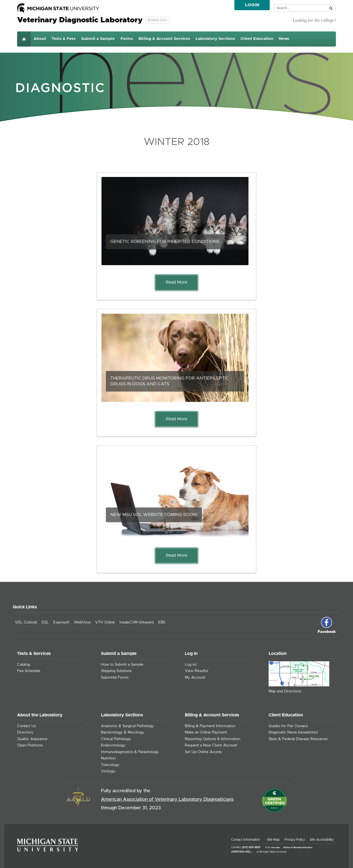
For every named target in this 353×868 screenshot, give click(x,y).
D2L (45, 622)
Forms (127, 39)
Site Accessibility (322, 840)
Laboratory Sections (215, 39)
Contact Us (26, 726)
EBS (162, 622)
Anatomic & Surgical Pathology (127, 726)
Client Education (257, 39)
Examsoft (61, 622)
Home (24, 39)
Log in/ (191, 665)
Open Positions (30, 745)
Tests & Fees (64, 39)
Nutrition (108, 758)
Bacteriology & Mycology (123, 732)
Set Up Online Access (203, 752)
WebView (82, 622)
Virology (108, 771)
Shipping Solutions (116, 671)
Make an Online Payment (206, 732)
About (40, 39)
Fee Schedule (29, 671)
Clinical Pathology (116, 739)
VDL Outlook (26, 622)
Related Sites (157, 20)
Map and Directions (285, 691)
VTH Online (105, 622)
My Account (195, 678)
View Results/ (197, 671)
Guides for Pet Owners (288, 726)
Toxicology (110, 765)
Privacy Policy (295, 840)
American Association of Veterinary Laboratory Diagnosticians (167, 799)
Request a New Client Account (211, 745)
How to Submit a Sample (122, 665)
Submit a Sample (98, 39)
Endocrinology (113, 745)
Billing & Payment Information (210, 726)
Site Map (273, 840)
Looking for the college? (314, 20)
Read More (176, 282)
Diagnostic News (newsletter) (293, 732)
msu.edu (276, 848)
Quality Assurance (32, 739)
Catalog (24, 665)
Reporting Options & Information (212, 739)
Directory (25, 732)
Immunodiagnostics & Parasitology (130, 752)
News (284, 39)
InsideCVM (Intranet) (137, 622)
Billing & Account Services (164, 39)
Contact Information (246, 840)
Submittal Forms (115, 678)
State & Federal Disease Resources (298, 739)
